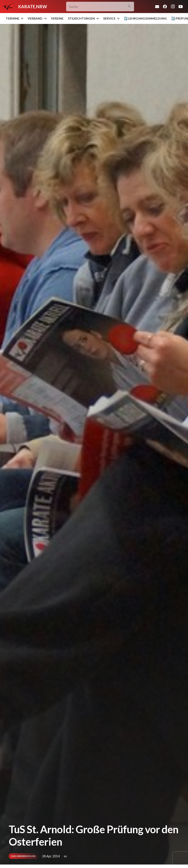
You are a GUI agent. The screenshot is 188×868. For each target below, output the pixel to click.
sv (65, 856)
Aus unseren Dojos (23, 856)
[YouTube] (181, 7)
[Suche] (100, 7)
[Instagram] (173, 7)
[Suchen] (129, 7)
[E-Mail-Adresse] (157, 7)
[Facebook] (165, 7)
